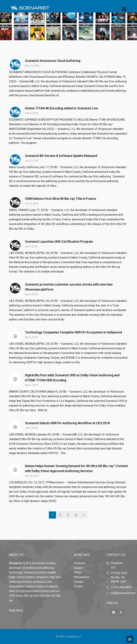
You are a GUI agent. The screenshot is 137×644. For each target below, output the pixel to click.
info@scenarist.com (123, 593)
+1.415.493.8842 (121, 587)
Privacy (78, 586)
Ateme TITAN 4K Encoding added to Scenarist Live (61, 108)
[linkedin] (114, 612)
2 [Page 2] (60, 515)
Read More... (17, 610)
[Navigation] (124, 9)
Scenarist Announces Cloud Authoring (53, 61)
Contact (79, 582)
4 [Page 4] (76, 515)
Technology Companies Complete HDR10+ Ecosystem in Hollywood (73, 332)
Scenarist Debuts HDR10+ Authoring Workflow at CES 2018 (67, 423)
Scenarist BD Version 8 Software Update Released (61, 156)
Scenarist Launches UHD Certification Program (59, 241)
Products (80, 563)
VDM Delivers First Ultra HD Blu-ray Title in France (61, 199)
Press (78, 572)
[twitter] (121, 612)
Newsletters (82, 577)
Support (79, 568)
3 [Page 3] (68, 515)
